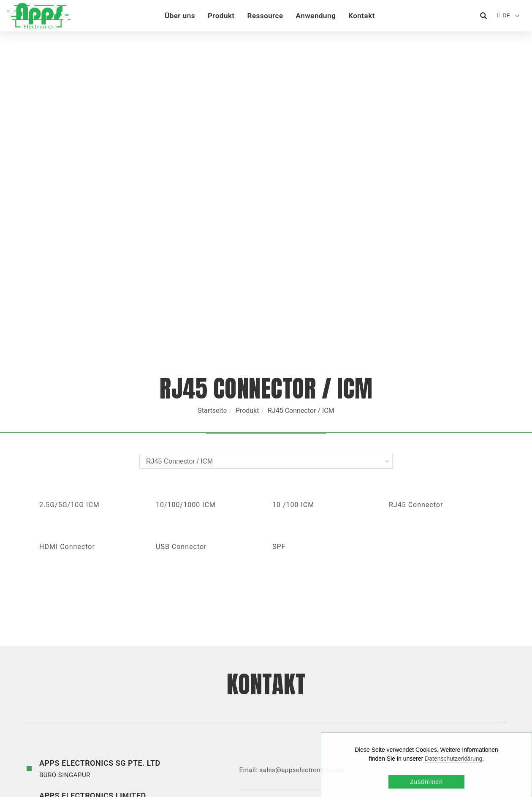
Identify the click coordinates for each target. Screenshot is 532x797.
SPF (279, 350)
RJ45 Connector (416, 308)
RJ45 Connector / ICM (301, 214)
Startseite (212, 214)
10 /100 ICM (293, 308)
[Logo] (38, 15)
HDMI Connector (67, 350)
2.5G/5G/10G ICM (69, 308)
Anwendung (317, 16)
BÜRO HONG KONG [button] (93, 603)
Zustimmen (426, 782)
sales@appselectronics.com (305, 573)
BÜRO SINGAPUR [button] (100, 571)
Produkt (222, 16)
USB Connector (181, 350)
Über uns (181, 16)
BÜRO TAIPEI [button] (126, 674)
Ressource (266, 16)
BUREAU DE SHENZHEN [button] (117, 636)
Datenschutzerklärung (453, 759)
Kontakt (362, 16)
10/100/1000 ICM (186, 308)
